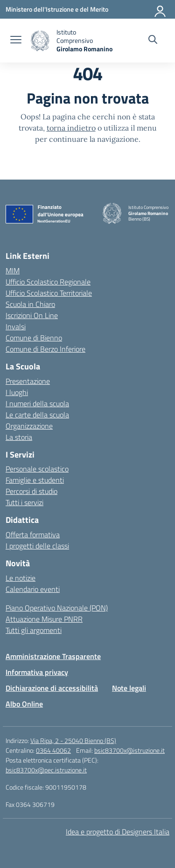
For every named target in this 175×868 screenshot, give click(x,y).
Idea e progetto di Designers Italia (118, 832)
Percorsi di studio (31, 491)
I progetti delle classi (37, 546)
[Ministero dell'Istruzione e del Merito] (57, 9)
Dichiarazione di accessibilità (52, 688)
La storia (19, 437)
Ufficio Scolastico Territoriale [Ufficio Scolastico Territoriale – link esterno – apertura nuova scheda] (49, 293)
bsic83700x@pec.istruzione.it (46, 770)
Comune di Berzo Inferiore (45, 349)
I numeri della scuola (37, 403)
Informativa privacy (37, 672)
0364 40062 (53, 750)
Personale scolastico (37, 469)
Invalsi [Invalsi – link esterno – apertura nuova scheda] (16, 326)
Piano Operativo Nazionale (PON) (57, 608)
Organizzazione (29, 426)
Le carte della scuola (37, 415)
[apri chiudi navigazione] (16, 41)
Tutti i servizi (24, 502)
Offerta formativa (33, 535)
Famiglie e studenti (35, 480)
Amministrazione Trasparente (53, 656)
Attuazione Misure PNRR (44, 619)
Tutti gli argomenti (34, 630)
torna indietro (71, 128)
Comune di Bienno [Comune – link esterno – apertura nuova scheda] (34, 338)
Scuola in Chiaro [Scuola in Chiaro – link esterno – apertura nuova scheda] (30, 304)
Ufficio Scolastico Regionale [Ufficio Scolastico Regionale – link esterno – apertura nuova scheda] (48, 282)
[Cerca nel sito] (153, 41)
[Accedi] (161, 9)
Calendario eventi (33, 589)
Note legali (129, 688)
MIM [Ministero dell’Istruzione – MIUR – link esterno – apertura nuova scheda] (13, 271)
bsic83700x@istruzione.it (129, 750)
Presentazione (28, 381)
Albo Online (24, 704)
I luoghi (17, 392)
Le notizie (21, 578)
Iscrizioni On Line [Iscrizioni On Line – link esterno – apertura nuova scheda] (32, 315)
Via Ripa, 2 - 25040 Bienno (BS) (73, 740)
